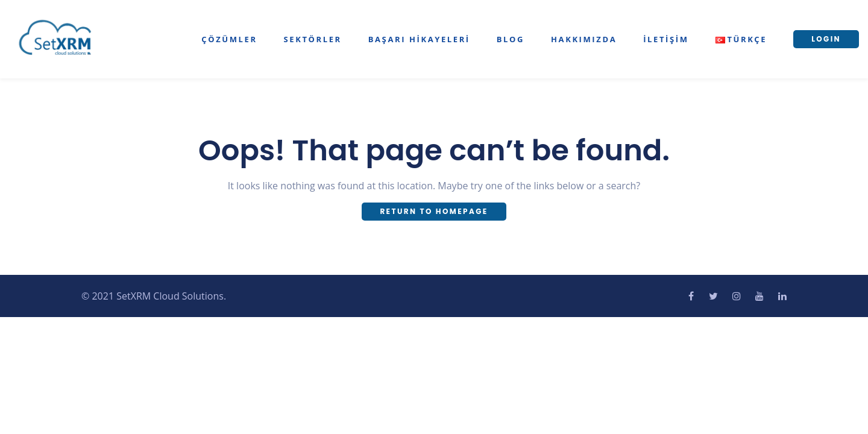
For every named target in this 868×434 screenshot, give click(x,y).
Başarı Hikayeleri (419, 39)
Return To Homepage (434, 211)
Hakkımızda (584, 39)
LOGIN (826, 39)
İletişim (666, 39)
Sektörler (313, 39)
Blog (511, 39)
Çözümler (229, 39)
